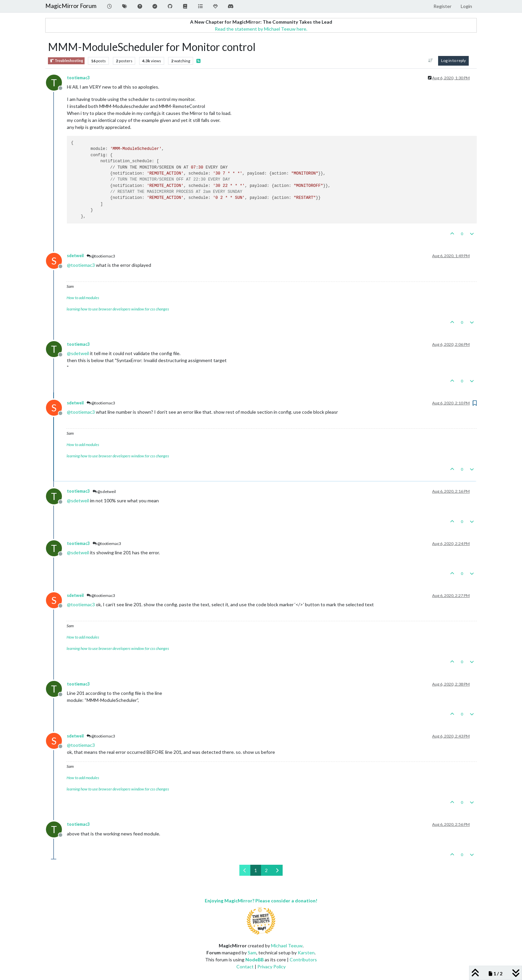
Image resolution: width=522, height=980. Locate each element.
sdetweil (75, 256)
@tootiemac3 (101, 256)
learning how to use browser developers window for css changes (118, 309)
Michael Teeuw (287, 946)
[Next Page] (277, 870)
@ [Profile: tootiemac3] (81, 265)
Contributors (303, 960)
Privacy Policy (271, 967)
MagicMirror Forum (71, 6)
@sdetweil (104, 491)
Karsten (306, 953)
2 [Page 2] (266, 870)
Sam (252, 953)
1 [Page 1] (256, 870)
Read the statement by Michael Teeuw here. (261, 29)
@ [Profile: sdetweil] (78, 353)
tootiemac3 (78, 78)
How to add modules (83, 298)
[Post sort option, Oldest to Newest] (431, 61)
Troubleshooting (66, 61)
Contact (245, 967)
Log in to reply (453, 60)
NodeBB (255, 960)
